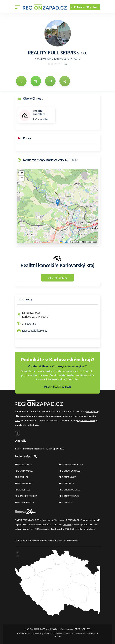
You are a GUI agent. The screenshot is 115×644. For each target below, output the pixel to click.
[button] (58, 203)
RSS (62, 449)
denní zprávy (93, 411)
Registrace (93, 7)
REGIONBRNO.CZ (67, 477)
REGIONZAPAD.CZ (24, 471)
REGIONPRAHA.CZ (24, 483)
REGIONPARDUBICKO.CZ (71, 464)
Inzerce (18, 449)
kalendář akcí (81, 416)
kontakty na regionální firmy (60, 416)
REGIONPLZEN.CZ (24, 464)
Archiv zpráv (52, 449)
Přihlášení (28, 449)
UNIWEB (67, 524)
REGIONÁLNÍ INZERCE (58, 387)
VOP (84, 629)
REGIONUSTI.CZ (22, 490)
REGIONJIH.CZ (22, 477)
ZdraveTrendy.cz (70, 541)
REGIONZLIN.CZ (67, 483)
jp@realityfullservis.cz (35, 331)
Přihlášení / (79, 7)
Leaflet (64, 242)
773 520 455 (29, 324)
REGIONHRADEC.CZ (24, 502)
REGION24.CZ (65, 502)
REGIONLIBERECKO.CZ (26, 496)
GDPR (77, 629)
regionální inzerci (86, 420)
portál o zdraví (39, 541)
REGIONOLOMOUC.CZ (70, 490)
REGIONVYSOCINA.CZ (69, 471)
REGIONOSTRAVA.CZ (69, 496)
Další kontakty (57, 278)
